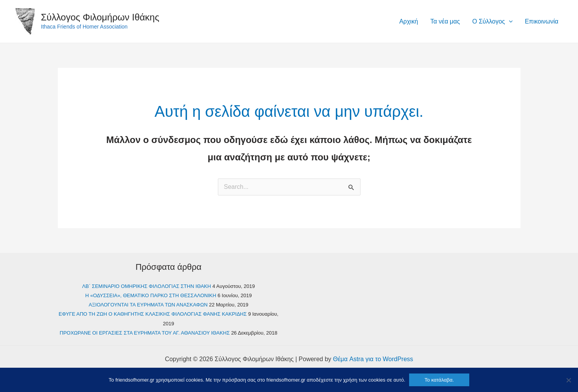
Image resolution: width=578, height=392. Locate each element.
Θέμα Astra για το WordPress (373, 359)
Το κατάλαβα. (439, 380)
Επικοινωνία (542, 21)
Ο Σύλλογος (492, 22)
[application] (509, 22)
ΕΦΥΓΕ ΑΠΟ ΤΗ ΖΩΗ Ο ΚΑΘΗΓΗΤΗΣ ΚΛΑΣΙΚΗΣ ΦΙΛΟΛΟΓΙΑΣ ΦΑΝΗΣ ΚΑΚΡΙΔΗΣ (153, 314)
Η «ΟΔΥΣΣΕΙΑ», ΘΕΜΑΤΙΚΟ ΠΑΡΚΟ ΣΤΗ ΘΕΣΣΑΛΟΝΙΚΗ (151, 295)
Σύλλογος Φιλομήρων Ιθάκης (100, 17)
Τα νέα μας (445, 21)
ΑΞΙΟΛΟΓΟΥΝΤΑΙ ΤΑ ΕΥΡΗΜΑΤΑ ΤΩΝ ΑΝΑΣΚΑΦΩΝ (148, 305)
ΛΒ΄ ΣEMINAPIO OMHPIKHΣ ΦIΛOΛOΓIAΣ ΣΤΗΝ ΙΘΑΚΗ (147, 286)
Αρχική (409, 21)
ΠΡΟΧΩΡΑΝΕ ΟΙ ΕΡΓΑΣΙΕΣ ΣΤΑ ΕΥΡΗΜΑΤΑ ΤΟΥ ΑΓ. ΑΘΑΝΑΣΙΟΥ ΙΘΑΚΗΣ (145, 333)
